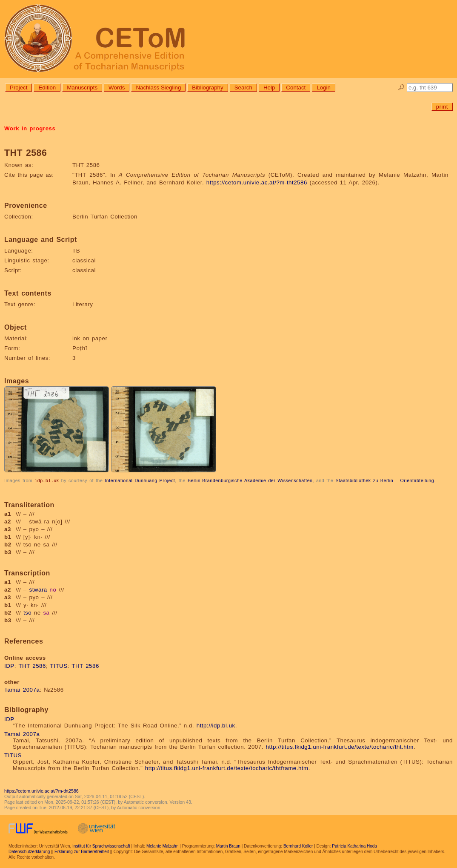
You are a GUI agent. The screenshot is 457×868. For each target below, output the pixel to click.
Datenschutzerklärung (29, 851)
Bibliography (207, 88)
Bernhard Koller (298, 846)
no (53, 589)
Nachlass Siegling (158, 88)
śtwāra (38, 589)
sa (46, 612)
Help (269, 88)
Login (324, 88)
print (442, 107)
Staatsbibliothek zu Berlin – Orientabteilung (385, 480)
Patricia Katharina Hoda (354, 846)
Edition (47, 88)
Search (243, 88)
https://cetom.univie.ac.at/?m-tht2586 (257, 183)
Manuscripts (82, 88)
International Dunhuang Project (140, 480)
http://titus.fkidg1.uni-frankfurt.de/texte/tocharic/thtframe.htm (227, 768)
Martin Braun (228, 846)
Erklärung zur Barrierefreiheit (82, 851)
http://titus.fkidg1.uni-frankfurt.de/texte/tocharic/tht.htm (340, 746)
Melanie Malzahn (163, 846)
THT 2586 (32, 665)
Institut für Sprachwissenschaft (101, 846)
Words (117, 88)
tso (27, 612)
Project (19, 88)
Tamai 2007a (22, 689)
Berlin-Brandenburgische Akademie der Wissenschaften (250, 480)
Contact (296, 88)
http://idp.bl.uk (216, 725)
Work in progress (30, 128)
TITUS (59, 665)
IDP (9, 665)
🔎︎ (401, 88)
